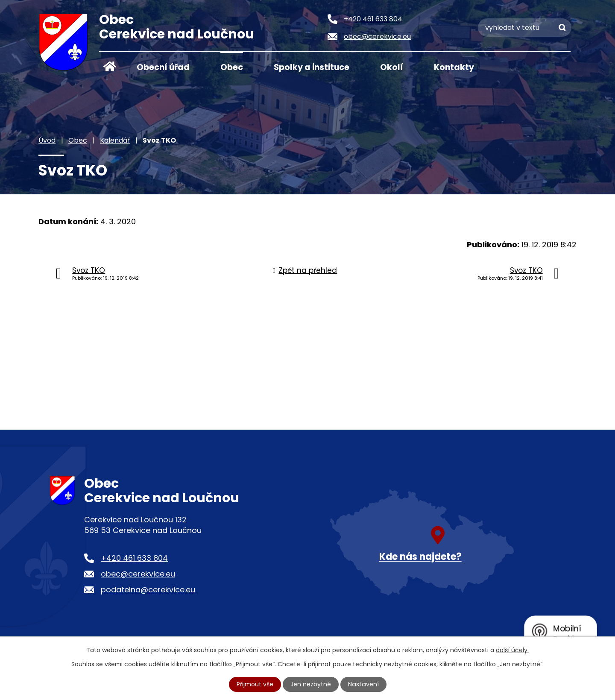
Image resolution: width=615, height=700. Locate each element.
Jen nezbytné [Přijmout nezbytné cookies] (311, 684)
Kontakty (454, 67)
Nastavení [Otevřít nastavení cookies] (363, 684)
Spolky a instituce (312, 67)
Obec (232, 67)
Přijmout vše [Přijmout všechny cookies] (255, 684)
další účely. (512, 650)
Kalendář (115, 140)
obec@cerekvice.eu (138, 574)
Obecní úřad (163, 67)
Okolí (392, 67)
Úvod (110, 67)
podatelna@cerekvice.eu (148, 590)
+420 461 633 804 (134, 558)
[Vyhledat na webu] (525, 28)
